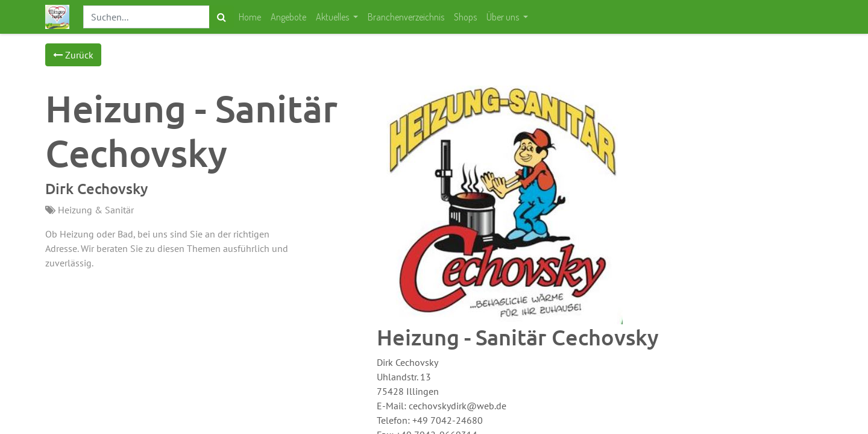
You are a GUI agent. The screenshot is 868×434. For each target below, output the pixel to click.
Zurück (73, 55)
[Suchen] (222, 17)
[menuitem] (250, 17)
